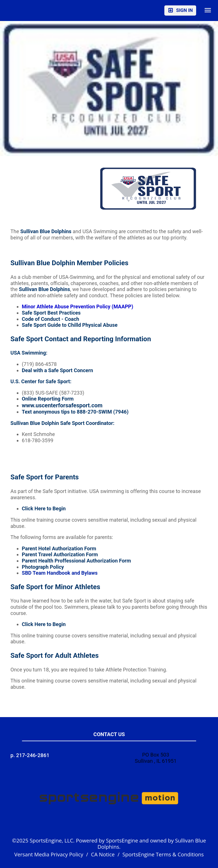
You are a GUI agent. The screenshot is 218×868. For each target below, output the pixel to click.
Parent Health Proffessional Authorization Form (76, 561)
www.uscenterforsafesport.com (62, 405)
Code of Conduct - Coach (51, 319)
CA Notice (103, 854)
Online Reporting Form (48, 399)
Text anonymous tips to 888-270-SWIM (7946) (75, 412)
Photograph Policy (43, 567)
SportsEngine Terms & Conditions (163, 854)
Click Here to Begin (44, 508)
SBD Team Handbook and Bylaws (60, 573)
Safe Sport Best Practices (51, 313)
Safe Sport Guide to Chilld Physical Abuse (70, 325)
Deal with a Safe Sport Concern (57, 370)
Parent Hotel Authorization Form (59, 548)
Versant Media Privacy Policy (49, 854)
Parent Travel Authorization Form (60, 554)
